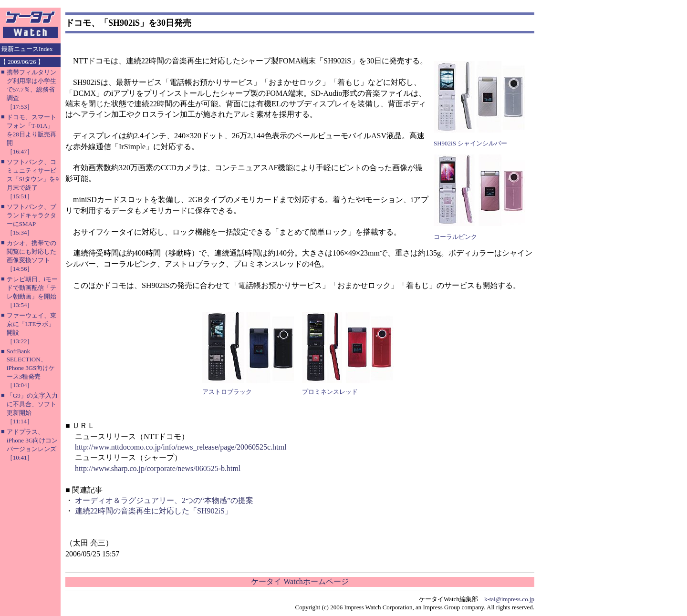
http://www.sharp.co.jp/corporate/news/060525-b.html (158, 468)
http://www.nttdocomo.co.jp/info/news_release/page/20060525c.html (181, 447)
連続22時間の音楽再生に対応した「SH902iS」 (154, 511)
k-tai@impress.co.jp (509, 599)
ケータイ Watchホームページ (300, 581)
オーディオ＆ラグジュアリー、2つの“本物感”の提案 (164, 500)
